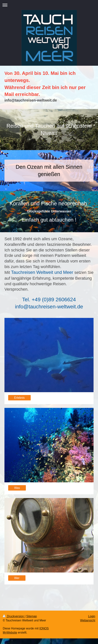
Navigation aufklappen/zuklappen (49, 5)
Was (17, 488)
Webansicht (88, 620)
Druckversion (14, 616)
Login (92, 616)
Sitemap (32, 616)
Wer (17, 578)
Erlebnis (19, 398)
